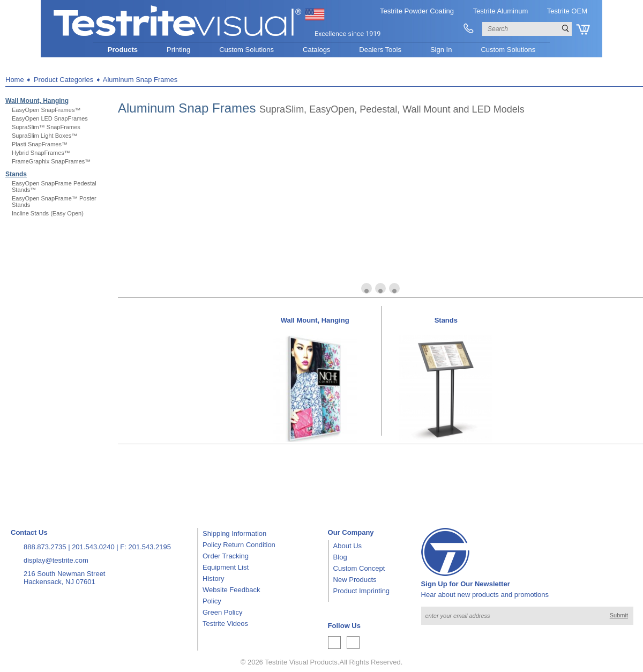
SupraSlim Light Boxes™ (44, 136)
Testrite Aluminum (501, 11)
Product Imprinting (362, 591)
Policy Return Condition (239, 545)
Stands (16, 174)
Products (123, 50)
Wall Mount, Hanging (37, 101)
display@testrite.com (56, 560)
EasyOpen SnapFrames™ (46, 110)
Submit (619, 615)
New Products (355, 580)
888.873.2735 (45, 547)
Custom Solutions (246, 50)
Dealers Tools (380, 50)
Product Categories (63, 80)
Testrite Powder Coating (417, 11)
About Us (347, 546)
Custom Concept (359, 568)
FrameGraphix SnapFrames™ (51, 161)
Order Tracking (226, 556)
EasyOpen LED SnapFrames (50, 118)
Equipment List (226, 567)
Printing (178, 50)
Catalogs (316, 50)
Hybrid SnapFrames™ (41, 153)
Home (15, 80)
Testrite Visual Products (301, 662)
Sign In (441, 50)
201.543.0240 (93, 547)
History (213, 578)
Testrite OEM (567, 11)
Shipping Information (234, 533)
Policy (212, 601)
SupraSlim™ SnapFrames (46, 127)
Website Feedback (231, 590)
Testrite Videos (225, 624)
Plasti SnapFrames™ (40, 144)
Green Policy (222, 612)
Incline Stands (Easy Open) (48, 213)
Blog (340, 557)
